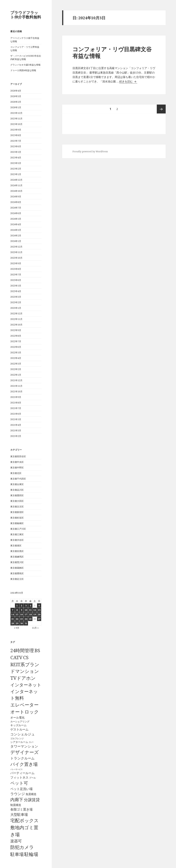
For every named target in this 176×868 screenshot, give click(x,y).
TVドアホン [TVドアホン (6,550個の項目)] (23, 678)
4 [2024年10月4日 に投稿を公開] (30, 605)
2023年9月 (16, 263)
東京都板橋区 (17, 523)
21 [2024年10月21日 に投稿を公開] (13, 619)
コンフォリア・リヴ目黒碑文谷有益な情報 (112, 52)
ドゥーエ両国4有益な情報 (23, 70)
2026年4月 (16, 91)
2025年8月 (16, 135)
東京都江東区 (17, 534)
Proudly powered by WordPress (90, 151)
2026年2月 (16, 102)
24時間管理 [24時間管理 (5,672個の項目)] (22, 650)
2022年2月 (16, 369)
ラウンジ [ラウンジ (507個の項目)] (18, 794)
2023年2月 (16, 302)
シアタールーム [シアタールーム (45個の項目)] (19, 742)
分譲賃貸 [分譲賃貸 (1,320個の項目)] (32, 800)
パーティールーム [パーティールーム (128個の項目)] (22, 773)
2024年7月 (16, 208)
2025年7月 (16, 141)
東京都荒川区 (17, 562)
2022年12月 (16, 313)
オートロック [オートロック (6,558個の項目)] (25, 712)
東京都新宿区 (17, 512)
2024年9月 (16, 196)
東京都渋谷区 (17, 540)
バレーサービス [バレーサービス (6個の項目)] (16, 769)
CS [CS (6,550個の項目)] (26, 657)
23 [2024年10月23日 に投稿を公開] (21, 619)
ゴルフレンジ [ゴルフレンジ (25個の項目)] (17, 738)
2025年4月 (16, 157)
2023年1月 (16, 308)
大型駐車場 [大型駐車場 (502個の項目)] (19, 814)
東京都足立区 (17, 579)
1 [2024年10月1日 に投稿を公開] (17, 605)
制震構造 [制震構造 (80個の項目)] (16, 805)
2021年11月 (16, 386)
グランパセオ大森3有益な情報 (25, 65)
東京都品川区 (17, 490)
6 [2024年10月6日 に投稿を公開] (39, 605)
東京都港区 (16, 545)
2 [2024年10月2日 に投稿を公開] (21, 605)
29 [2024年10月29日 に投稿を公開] (17, 623)
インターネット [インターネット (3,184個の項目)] (26, 685)
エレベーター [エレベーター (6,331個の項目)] (24, 705)
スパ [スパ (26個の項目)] (31, 742)
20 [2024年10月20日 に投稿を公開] (39, 614)
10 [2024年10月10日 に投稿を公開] (26, 610)
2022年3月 (16, 364)
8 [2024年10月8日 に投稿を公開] (17, 610)
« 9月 (17, 628)
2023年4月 (16, 291)
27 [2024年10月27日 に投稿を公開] (39, 619)
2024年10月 (16, 191)
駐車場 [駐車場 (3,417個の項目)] (17, 854)
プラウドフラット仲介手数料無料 (26, 15)
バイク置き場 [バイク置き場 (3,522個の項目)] (24, 764)
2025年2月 (16, 169)
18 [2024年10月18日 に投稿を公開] (30, 614)
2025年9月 (16, 130)
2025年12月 (16, 113)
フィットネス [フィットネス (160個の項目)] (19, 777)
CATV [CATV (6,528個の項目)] (16, 657)
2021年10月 (16, 391)
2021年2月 (16, 436)
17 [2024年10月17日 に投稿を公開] (26, 614)
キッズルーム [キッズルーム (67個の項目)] (18, 725)
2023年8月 (16, 269)
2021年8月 (16, 403)
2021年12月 (16, 380)
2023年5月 (16, 286)
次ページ (161, 109)
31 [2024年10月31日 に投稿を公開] (26, 623)
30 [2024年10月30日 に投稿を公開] (21, 623)
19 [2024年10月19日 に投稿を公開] (35, 614)
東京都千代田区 (18, 479)
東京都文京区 (17, 506)
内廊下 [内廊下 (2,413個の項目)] (17, 800)
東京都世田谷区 (18, 456)
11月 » (35, 628)
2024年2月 (16, 235)
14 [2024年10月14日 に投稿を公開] (13, 614)
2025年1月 (16, 174)
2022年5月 (16, 352)
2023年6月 (16, 280)
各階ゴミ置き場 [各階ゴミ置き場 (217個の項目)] (21, 809)
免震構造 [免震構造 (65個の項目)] (31, 794)
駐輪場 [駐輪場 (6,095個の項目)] (31, 854)
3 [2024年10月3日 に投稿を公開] (26, 605)
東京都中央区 (17, 462)
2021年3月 (16, 430)
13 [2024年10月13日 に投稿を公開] (39, 610)
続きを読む (128, 81)
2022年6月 (16, 347)
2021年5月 (16, 419)
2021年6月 (16, 414)
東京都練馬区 (17, 557)
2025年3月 (16, 163)
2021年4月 (16, 425)
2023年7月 (16, 274)
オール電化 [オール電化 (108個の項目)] (17, 717)
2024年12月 (16, 180)
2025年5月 (16, 152)
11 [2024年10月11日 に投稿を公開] (30, 610)
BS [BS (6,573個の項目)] (37, 650)
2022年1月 (16, 375)
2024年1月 (16, 241)
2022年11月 (16, 319)
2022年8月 (16, 336)
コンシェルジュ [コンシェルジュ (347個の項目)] (23, 734)
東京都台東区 (17, 484)
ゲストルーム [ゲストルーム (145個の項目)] (19, 729)
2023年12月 (16, 247)
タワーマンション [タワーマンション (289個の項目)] (24, 746)
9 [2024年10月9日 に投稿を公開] (21, 610)
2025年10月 (16, 124)
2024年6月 (16, 213)
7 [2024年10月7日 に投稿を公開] (13, 610)
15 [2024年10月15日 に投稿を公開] (17, 614)
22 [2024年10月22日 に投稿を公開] (17, 619)
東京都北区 (16, 473)
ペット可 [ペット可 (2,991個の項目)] (19, 783)
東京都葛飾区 (17, 568)
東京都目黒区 (17, 551)
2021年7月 (16, 408)
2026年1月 (16, 107)
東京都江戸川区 (18, 529)
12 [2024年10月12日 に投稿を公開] (35, 610)
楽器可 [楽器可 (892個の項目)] (16, 841)
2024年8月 (16, 202)
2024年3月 (16, 230)
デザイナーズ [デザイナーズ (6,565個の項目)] (25, 752)
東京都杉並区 (17, 518)
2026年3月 (16, 96)
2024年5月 (16, 219)
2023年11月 (16, 252)
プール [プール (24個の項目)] (32, 778)
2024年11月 (16, 185)
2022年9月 (16, 330)
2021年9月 (16, 397)
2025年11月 (16, 118)
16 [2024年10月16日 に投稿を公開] (21, 614)
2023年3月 (16, 297)
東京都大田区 (17, 501)
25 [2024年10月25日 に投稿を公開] (30, 619)
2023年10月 (16, 258)
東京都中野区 (17, 468)
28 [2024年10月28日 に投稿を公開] (13, 623)
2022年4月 (16, 358)
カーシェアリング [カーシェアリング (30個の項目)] (20, 721)
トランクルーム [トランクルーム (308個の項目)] (22, 758)
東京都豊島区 (17, 573)
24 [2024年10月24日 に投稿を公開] (26, 619)
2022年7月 (16, 341)
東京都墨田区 (17, 495)
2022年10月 (16, 325)
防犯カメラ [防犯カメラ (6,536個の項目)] (22, 847)
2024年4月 (16, 224)
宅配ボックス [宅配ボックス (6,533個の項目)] (24, 820)
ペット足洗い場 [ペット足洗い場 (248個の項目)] (21, 789)
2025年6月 (16, 146)
